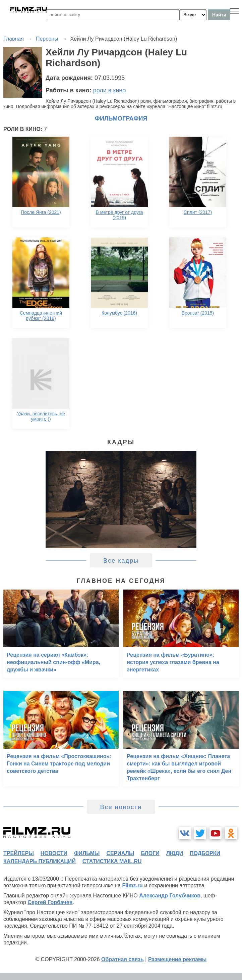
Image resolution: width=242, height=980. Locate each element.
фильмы (87, 853)
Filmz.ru (133, 885)
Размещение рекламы (177, 959)
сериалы (120, 853)
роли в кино (110, 90)
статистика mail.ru (112, 861)
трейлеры (19, 853)
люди (175, 853)
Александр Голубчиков (170, 896)
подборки (205, 853)
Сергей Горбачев (50, 902)
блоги (150, 853)
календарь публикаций (40, 861)
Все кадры (121, 561)
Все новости (121, 807)
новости (54, 853)
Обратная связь (123, 959)
